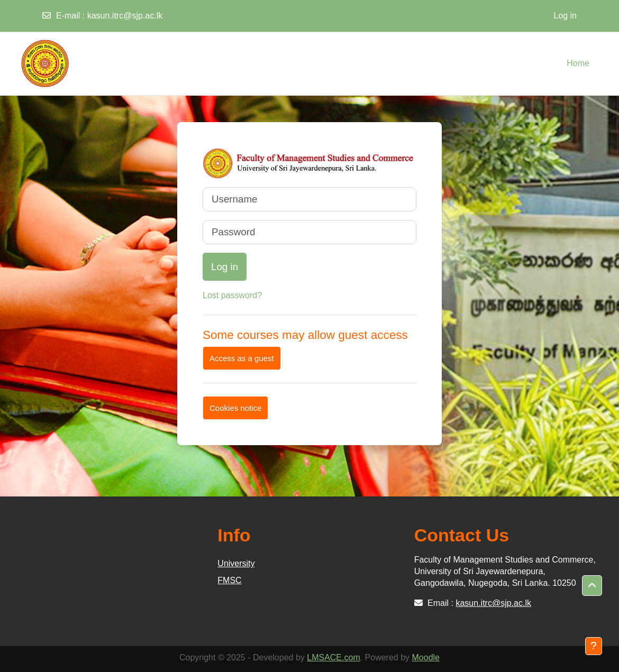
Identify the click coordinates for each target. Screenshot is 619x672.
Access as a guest (242, 358)
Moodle (426, 657)
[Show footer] (594, 646)
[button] (592, 586)
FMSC (229, 580)
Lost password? (232, 295)
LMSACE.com (333, 657)
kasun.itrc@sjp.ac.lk (125, 16)
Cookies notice (235, 408)
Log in (565, 16)
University (236, 563)
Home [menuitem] (578, 63)
